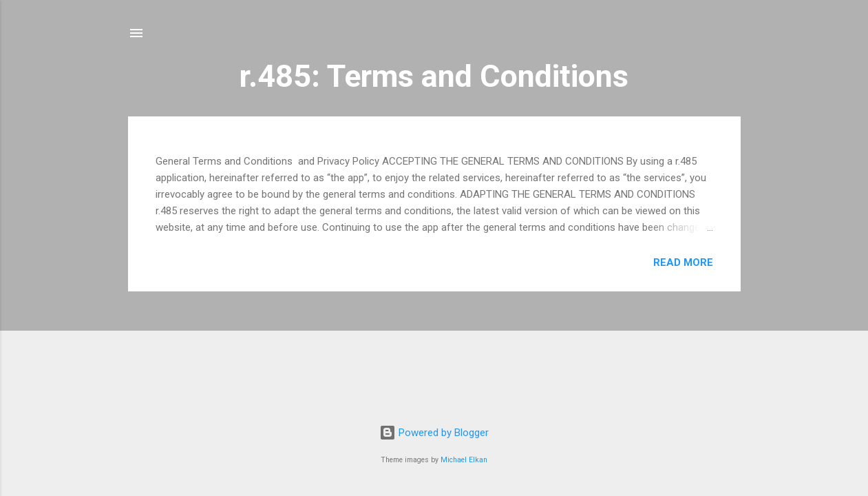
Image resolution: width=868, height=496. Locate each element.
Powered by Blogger (434, 433)
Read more (683, 262)
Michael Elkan (464, 460)
